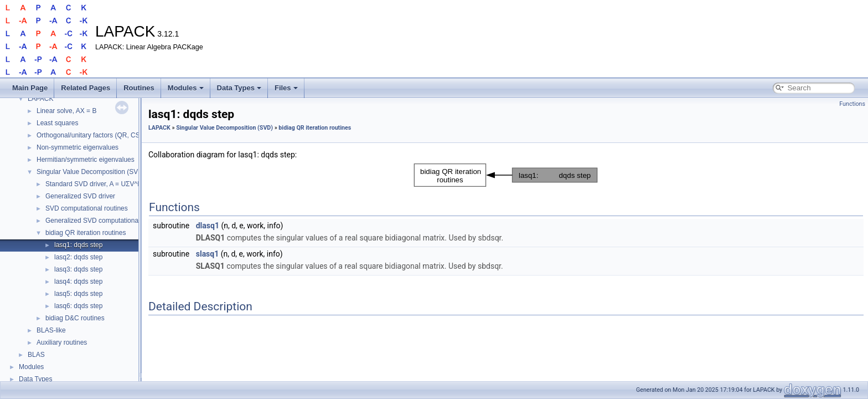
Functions (852, 104)
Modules (186, 88)
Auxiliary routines (62, 342)
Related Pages (86, 88)
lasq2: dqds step (78, 257)
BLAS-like (51, 330)
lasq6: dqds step (78, 306)
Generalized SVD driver (80, 196)
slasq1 (208, 254)
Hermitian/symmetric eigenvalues (86, 160)
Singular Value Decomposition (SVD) (91, 172)
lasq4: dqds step (78, 282)
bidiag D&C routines (75, 318)
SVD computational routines (87, 208)
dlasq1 (208, 226)
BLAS (36, 355)
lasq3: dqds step (78, 269)
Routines (139, 88)
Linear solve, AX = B (66, 111)
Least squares (57, 123)
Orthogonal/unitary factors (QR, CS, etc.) (97, 135)
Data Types (239, 88)
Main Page (30, 88)
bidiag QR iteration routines (86, 233)
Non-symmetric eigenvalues (77, 147)
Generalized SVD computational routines (105, 221)
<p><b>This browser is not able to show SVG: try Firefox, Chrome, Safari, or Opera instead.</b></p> (506, 175)
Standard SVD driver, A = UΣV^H (94, 184)
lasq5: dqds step (78, 294)
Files (286, 88)
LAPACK (40, 99)
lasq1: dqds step (78, 245)
